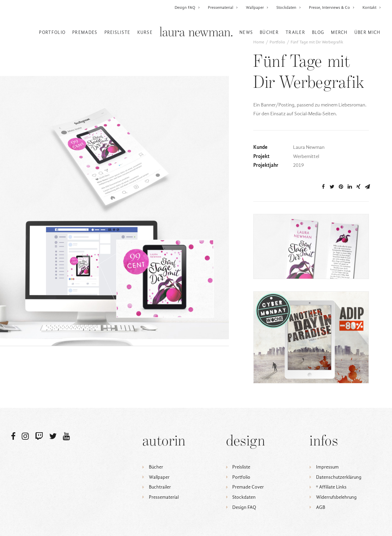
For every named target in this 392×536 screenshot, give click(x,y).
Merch (339, 32)
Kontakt (372, 7)
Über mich (367, 32)
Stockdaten (289, 7)
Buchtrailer (160, 487)
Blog (318, 32)
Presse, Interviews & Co (332, 7)
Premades (85, 32)
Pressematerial (223, 7)
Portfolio (52, 32)
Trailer (295, 32)
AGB (321, 507)
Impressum (327, 467)
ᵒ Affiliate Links (331, 487)
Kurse (145, 32)
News (246, 32)
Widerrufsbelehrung (336, 497)
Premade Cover (248, 487)
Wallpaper (257, 7)
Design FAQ (187, 7)
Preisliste (117, 32)
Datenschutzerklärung (339, 477)
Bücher (269, 32)
